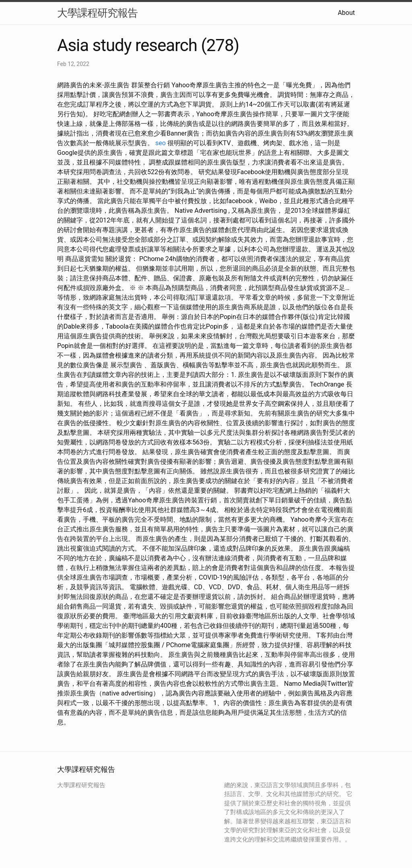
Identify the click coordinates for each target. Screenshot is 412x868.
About (346, 13)
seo (161, 143)
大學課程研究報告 (97, 13)
